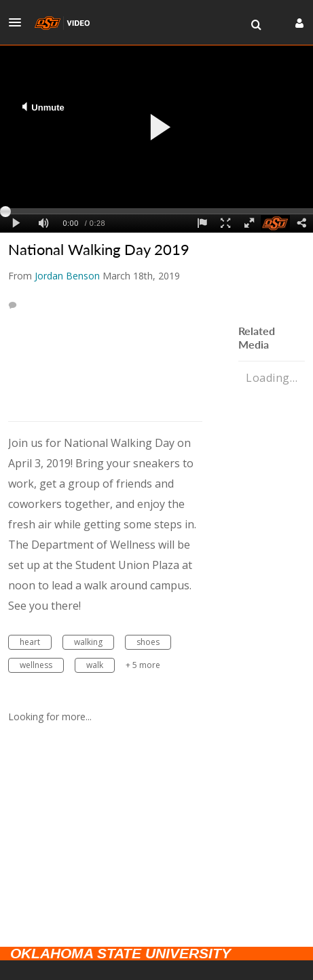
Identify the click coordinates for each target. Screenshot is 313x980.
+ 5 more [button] (143, 665)
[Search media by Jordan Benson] (67, 276)
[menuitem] (256, 25)
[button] (19, 22)
